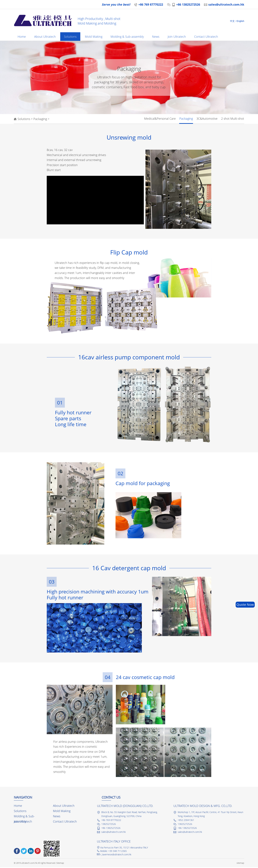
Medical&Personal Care (160, 119)
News (159, 37)
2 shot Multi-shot (233, 119)
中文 (232, 21)
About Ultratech (46, 37)
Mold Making (96, 37)
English (240, 21)
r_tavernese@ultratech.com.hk (116, 855)
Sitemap (60, 864)
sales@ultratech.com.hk (226, 4)
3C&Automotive (207, 119)
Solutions (72, 37)
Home (22, 37)
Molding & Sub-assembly (130, 37)
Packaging (40, 120)
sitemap (240, 864)
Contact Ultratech (211, 37)
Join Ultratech (181, 37)
